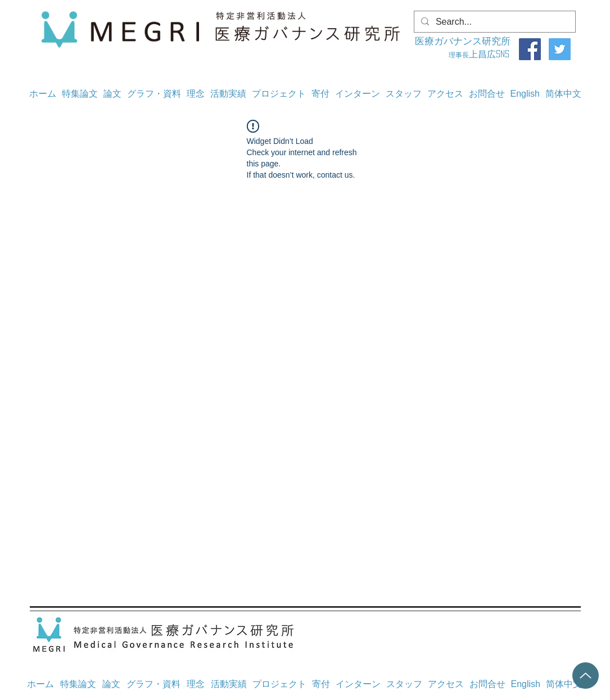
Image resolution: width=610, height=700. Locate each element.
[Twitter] (560, 49)
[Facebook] (530, 49)
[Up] (586, 676)
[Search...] (494, 22)
